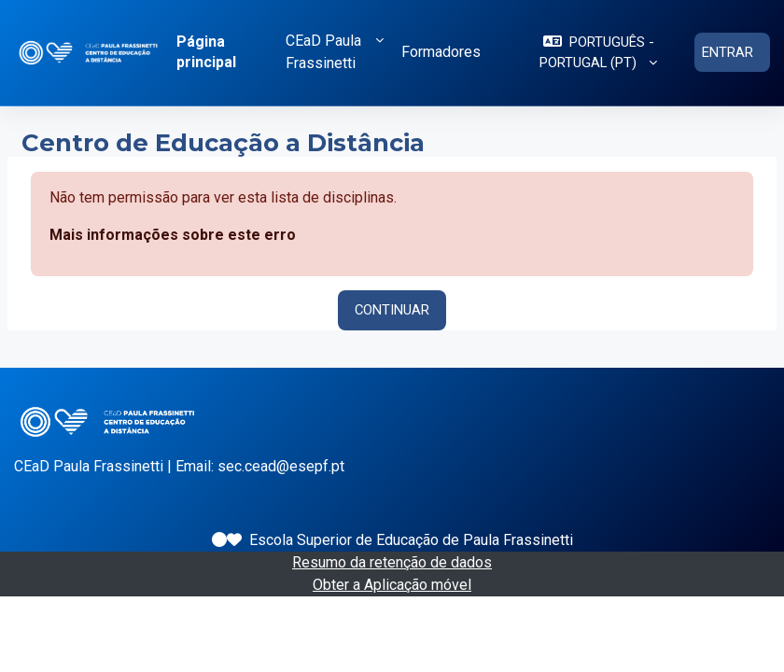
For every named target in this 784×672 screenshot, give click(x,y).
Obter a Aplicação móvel (392, 585)
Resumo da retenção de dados (392, 562)
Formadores (441, 52)
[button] (598, 53)
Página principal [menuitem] (206, 52)
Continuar (392, 310)
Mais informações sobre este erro (173, 235)
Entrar (728, 52)
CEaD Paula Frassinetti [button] (323, 52)
